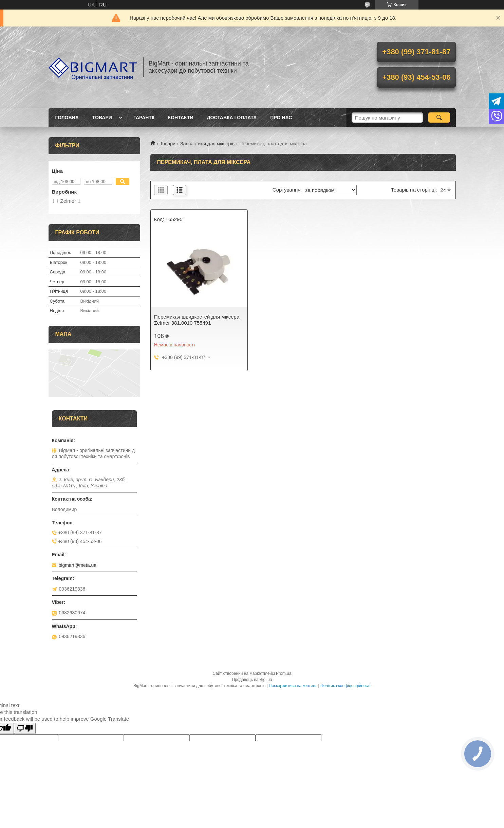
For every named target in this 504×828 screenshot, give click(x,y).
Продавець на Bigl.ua (252, 680)
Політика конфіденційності (346, 686)
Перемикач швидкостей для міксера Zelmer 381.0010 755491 (197, 320)
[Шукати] (439, 118)
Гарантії (144, 118)
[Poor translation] (25, 728)
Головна (67, 118)
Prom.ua (284, 673)
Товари (102, 118)
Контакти (181, 118)
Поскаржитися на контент (293, 686)
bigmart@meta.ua (78, 565)
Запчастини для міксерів (207, 144)
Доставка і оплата (232, 118)
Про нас (281, 118)
